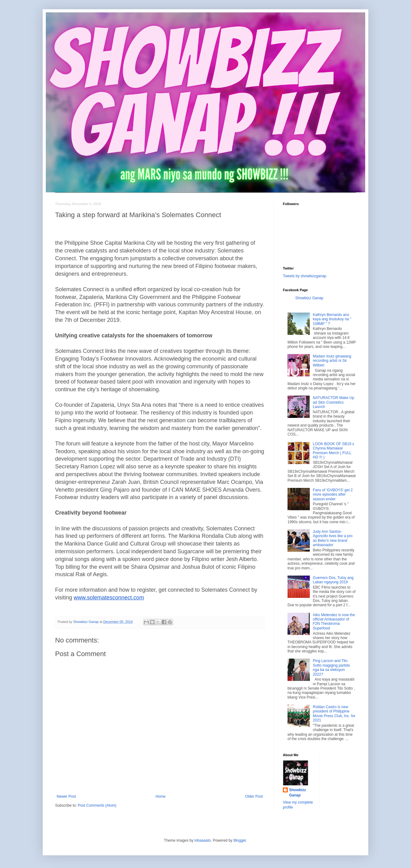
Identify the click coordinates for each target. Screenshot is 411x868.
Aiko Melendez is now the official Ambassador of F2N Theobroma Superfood (334, 622)
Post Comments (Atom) (97, 805)
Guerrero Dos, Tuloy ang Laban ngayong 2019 (333, 580)
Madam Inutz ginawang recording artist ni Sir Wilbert (332, 361)
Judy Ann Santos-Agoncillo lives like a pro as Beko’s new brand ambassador (333, 538)
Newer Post (66, 796)
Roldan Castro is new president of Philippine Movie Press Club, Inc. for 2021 (334, 714)
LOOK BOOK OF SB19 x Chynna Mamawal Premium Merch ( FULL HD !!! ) (333, 451)
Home (161, 796)
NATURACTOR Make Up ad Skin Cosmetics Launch (334, 402)
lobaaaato (203, 840)
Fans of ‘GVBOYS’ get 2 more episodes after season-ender (333, 495)
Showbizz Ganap (309, 298)
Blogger (240, 840)
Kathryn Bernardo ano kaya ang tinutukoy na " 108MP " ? (332, 319)
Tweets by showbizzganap (305, 276)
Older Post (254, 796)
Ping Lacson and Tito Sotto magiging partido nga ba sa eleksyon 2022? (331, 667)
